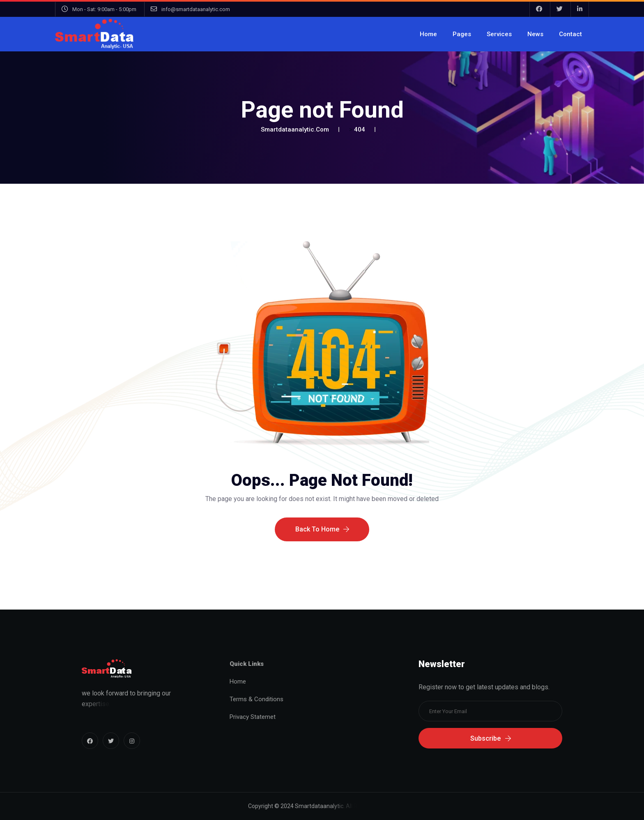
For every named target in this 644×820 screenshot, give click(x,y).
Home (428, 34)
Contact (570, 34)
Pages (462, 34)
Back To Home (322, 536)
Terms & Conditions (256, 699)
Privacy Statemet (253, 717)
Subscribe (491, 738)
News (535, 34)
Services (499, 34)
